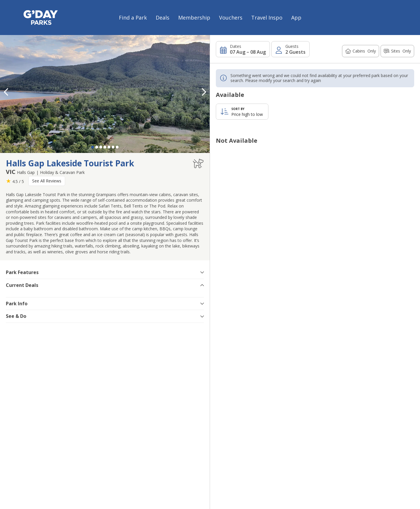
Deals (163, 18)
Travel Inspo (267, 18)
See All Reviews (47, 181)
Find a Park (133, 18)
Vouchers (231, 18)
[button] (204, 92)
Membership (194, 18)
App (296, 18)
